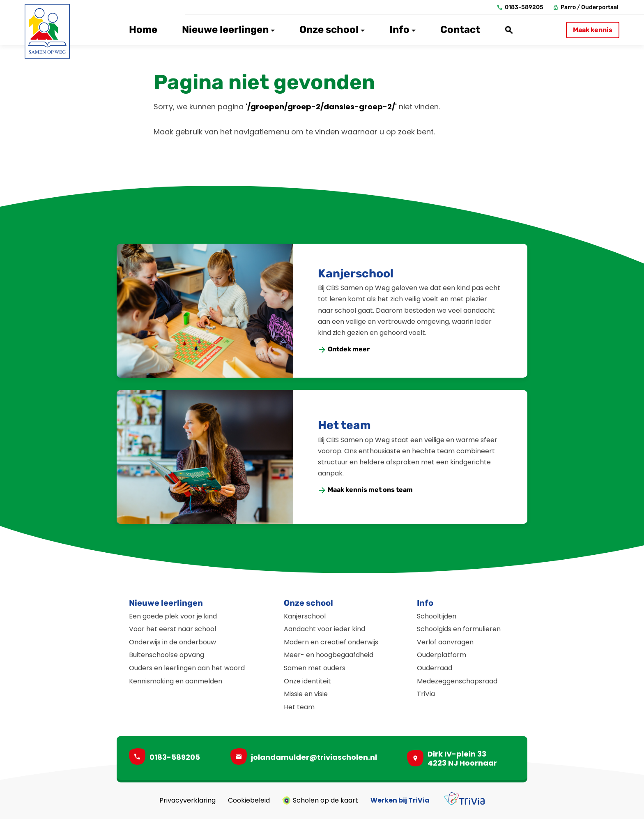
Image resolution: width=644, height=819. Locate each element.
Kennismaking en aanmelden (176, 681)
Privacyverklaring (187, 801)
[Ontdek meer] (344, 350)
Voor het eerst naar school (172, 629)
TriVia (426, 694)
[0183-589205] (520, 7)
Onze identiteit (307, 681)
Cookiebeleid (249, 801)
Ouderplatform (442, 655)
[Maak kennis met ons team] (366, 490)
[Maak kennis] (593, 30)
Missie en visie (306, 694)
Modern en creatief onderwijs (331, 642)
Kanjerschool (356, 273)
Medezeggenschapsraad (457, 681)
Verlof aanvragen (445, 642)
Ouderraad (435, 668)
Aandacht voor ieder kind (324, 629)
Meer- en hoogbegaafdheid (329, 655)
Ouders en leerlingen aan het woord (187, 668)
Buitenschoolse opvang (167, 655)
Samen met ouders (315, 668)
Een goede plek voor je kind (173, 616)
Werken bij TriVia (400, 801)
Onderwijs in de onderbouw (172, 642)
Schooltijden (437, 616)
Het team (344, 425)
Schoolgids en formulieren (459, 629)
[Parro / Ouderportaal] (586, 7)
